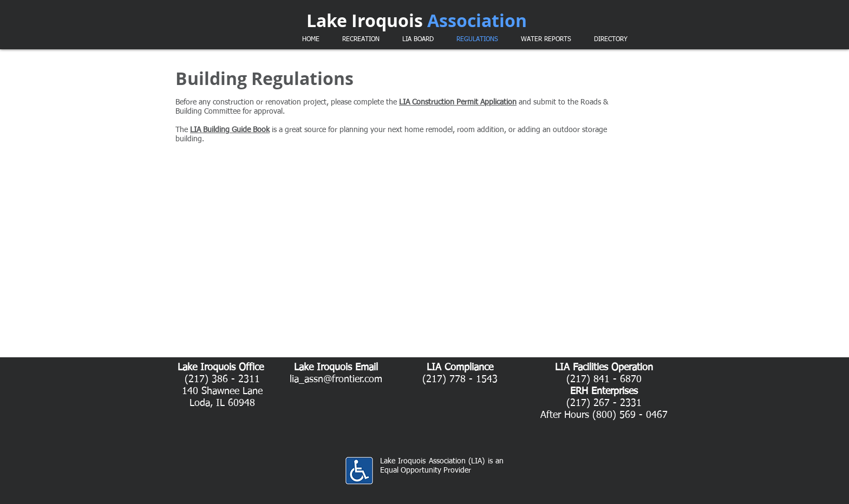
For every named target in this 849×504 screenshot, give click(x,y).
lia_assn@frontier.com (336, 379)
